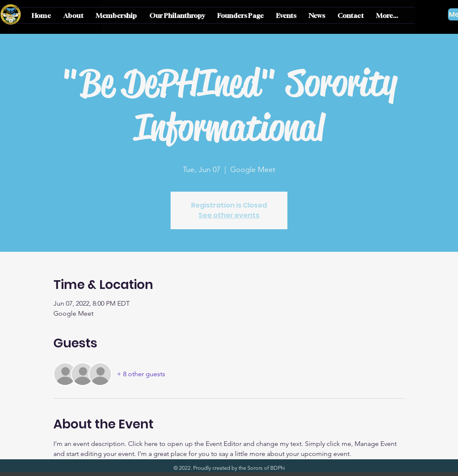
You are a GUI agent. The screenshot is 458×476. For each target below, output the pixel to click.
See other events (229, 215)
